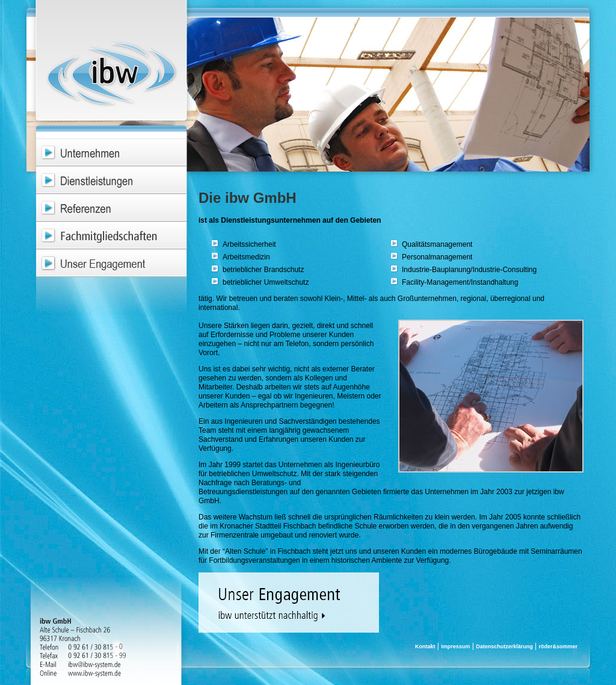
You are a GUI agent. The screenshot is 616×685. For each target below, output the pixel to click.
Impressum (455, 646)
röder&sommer (558, 646)
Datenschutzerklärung (504, 646)
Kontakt (425, 646)
